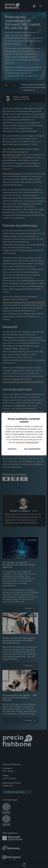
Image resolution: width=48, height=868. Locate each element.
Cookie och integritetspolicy (27, 442)
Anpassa (12, 449)
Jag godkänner (32, 449)
